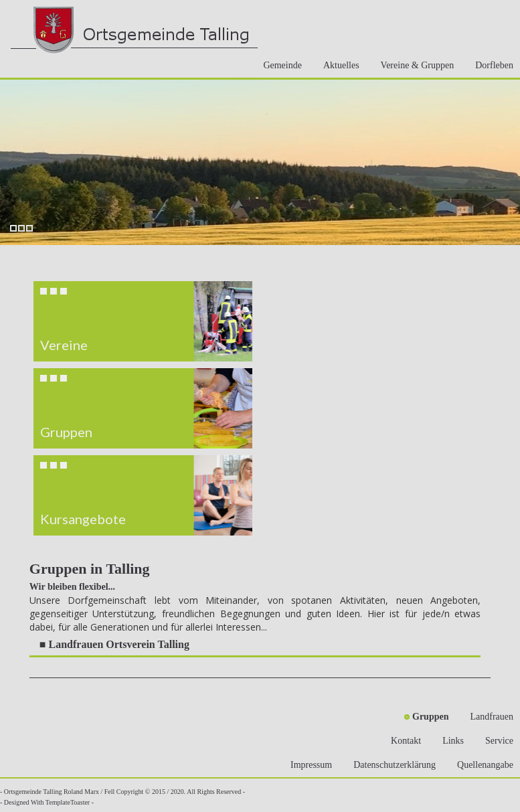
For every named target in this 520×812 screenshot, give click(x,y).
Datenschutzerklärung (391, 765)
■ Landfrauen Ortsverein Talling (114, 644)
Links (449, 741)
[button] (143, 321)
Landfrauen (488, 717)
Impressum (307, 765)
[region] (143, 408)
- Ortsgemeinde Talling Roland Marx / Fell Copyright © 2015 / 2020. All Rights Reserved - (122, 792)
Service (495, 741)
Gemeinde (278, 65)
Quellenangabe (481, 765)
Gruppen (426, 717)
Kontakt (402, 741)
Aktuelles (337, 65)
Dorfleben (490, 65)
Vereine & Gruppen (414, 65)
